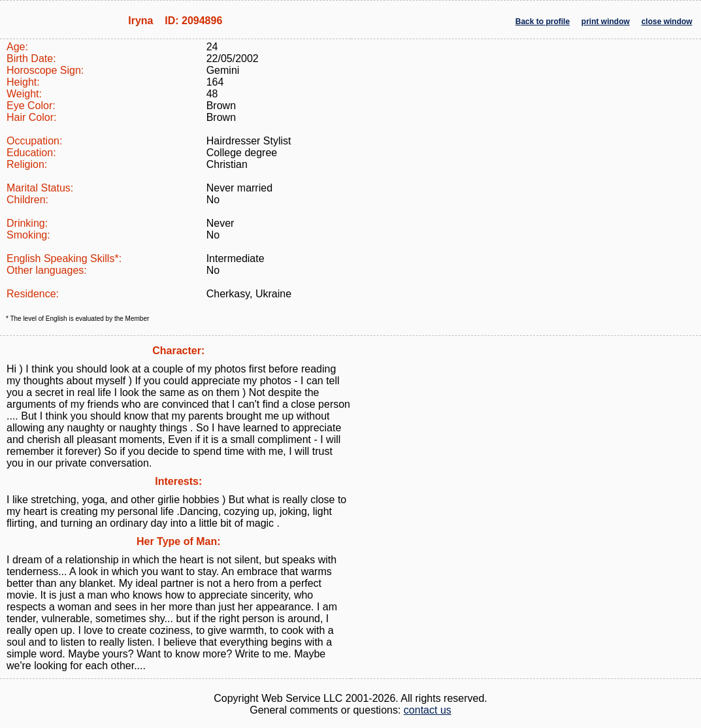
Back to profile (543, 22)
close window (667, 22)
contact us (428, 710)
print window (606, 22)
